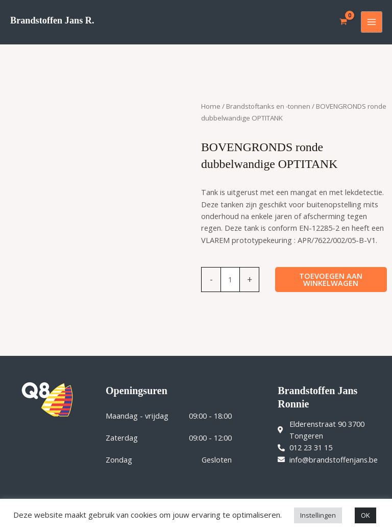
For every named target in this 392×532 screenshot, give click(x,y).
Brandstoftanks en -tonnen (268, 106)
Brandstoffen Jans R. (52, 20)
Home (211, 106)
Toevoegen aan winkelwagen (331, 280)
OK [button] (365, 515)
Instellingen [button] (318, 515)
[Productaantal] (230, 280)
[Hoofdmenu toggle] (372, 22)
